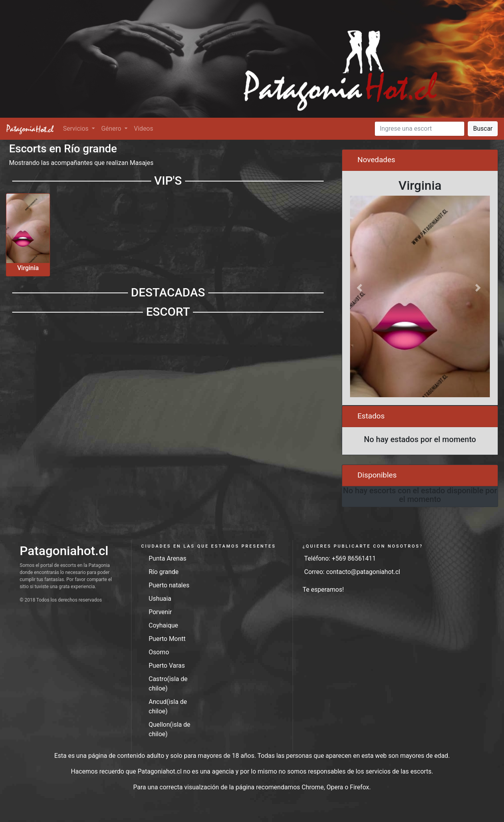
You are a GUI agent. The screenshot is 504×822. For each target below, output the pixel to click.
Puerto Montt (167, 639)
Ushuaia (160, 599)
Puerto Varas (167, 666)
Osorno (159, 652)
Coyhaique (164, 625)
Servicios (77, 129)
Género (112, 129)
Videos (144, 129)
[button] (360, 288)
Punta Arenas (168, 558)
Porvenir (160, 612)
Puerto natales (169, 585)
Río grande (164, 572)
